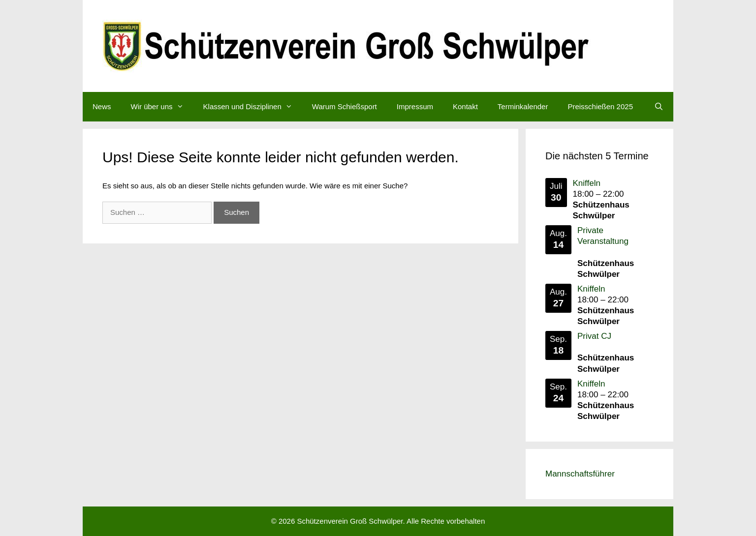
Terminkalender (523, 106)
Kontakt (465, 106)
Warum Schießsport (345, 106)
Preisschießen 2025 (600, 106)
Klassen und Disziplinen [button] (253, 107)
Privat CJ (594, 336)
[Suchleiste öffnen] (659, 107)
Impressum (415, 106)
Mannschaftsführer (580, 474)
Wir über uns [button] (162, 107)
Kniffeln (587, 183)
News (102, 106)
